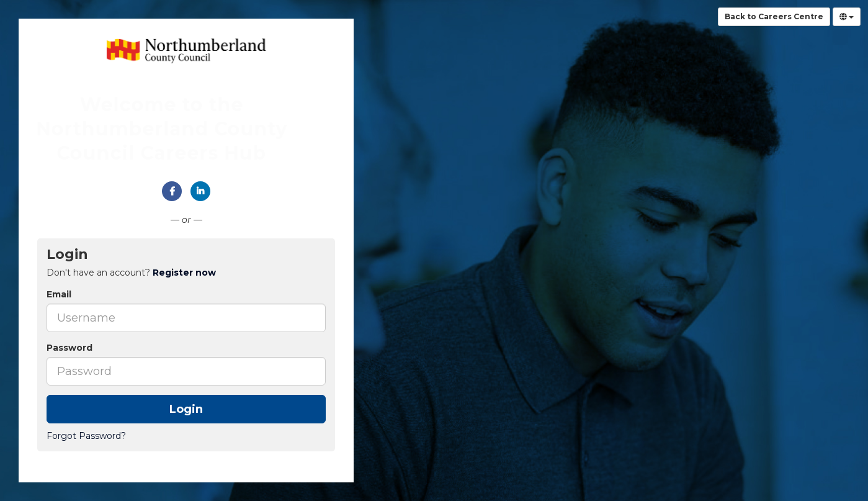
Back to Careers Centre (774, 16)
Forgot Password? (86, 436)
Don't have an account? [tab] (131, 273)
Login (186, 409)
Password (69, 348)
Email (59, 294)
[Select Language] (847, 17)
